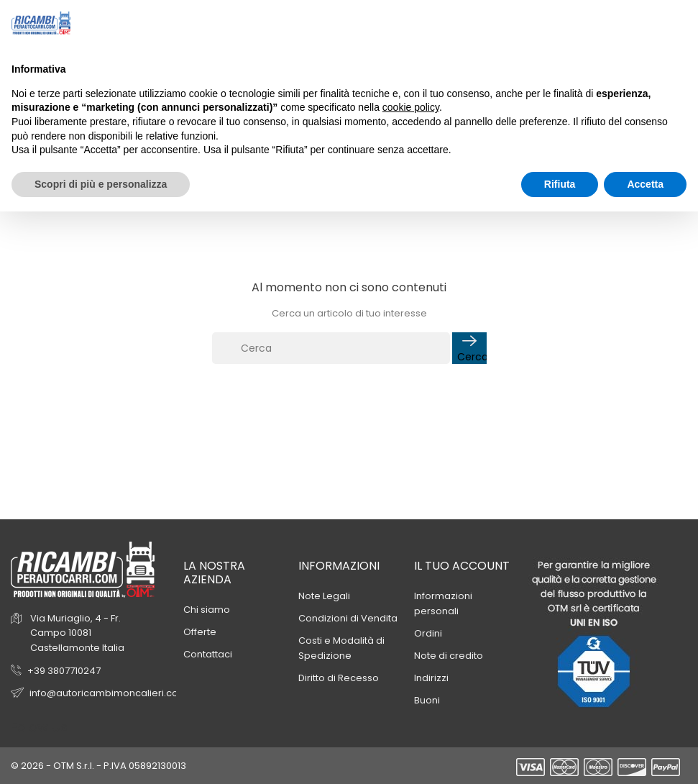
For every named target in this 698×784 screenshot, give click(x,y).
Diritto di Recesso (339, 678)
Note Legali (324, 596)
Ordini (428, 633)
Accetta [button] (645, 184)
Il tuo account (462, 566)
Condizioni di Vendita (348, 618)
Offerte (200, 632)
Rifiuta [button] (560, 184)
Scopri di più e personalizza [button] (101, 184)
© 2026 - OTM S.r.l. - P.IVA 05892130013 (98, 766)
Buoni (427, 700)
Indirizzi (431, 678)
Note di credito (449, 656)
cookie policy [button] (411, 107)
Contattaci (208, 654)
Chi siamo (207, 610)
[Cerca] (331, 348)
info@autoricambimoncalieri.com (109, 693)
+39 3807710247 (64, 671)
